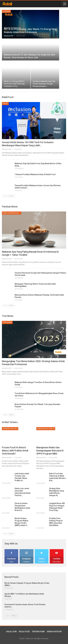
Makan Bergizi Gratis (46, 429)
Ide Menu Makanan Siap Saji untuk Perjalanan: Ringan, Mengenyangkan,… (44, 84)
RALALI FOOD (24, 632)
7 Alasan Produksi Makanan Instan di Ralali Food (35, 174)
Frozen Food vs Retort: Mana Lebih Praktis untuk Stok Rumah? (15, 451)
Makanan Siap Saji (10, 429)
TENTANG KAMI (38, 632)
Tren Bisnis (7, 322)
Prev (5, 196)
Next (12, 196)
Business (6, 11)
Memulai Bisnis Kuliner (12, 213)
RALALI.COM (11, 632)
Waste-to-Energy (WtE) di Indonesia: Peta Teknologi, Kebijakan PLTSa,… (14, 84)
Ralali (5, 104)
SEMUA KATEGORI (54, 632)
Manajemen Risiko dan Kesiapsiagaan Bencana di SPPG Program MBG (50, 451)
